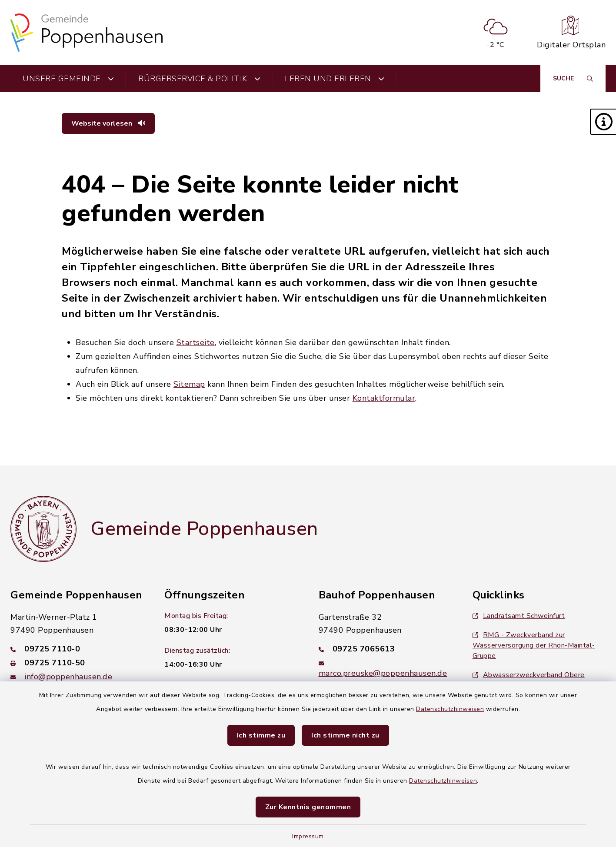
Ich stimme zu (261, 735)
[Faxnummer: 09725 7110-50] (77, 663)
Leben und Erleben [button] (335, 79)
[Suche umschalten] (573, 79)
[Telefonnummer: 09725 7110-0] (77, 649)
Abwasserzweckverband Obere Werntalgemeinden (529, 680)
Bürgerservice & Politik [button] (199, 79)
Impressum (308, 836)
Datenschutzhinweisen (450, 709)
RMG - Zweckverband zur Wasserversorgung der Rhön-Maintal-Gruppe (534, 645)
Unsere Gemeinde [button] (68, 79)
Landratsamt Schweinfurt (519, 616)
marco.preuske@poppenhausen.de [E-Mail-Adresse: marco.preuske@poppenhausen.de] (383, 673)
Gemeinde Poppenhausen (204, 529)
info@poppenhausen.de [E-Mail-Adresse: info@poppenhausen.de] (68, 677)
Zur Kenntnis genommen (308, 807)
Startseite (196, 342)
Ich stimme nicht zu (345, 735)
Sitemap (189, 384)
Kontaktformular (384, 398)
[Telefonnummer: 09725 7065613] (385, 649)
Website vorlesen (108, 123)
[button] (603, 122)
